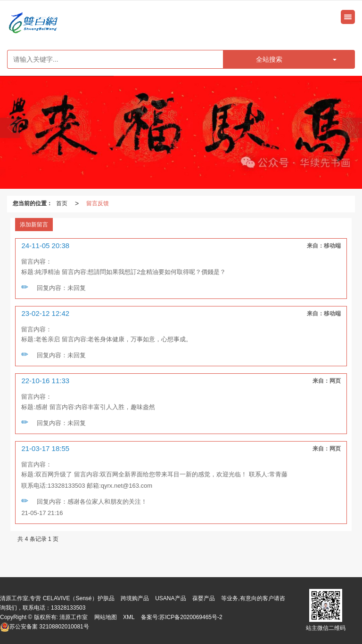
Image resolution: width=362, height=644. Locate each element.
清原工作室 (74, 617)
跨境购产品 (135, 598)
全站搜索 (269, 59)
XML (129, 617)
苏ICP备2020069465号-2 (191, 617)
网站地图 (106, 617)
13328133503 (68, 608)
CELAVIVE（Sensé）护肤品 (79, 598)
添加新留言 (34, 225)
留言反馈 (98, 203)
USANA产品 (170, 598)
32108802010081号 (45, 627)
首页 (62, 203)
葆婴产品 (204, 598)
